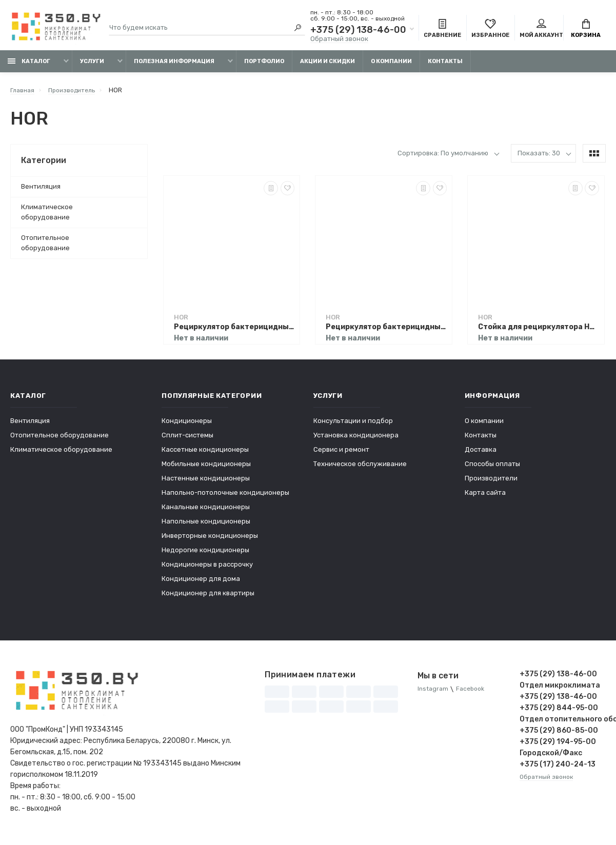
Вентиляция (41, 190)
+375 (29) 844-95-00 (559, 712)
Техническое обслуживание (360, 468)
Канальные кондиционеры (206, 511)
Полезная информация (174, 65)
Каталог (29, 65)
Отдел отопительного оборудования (563, 723)
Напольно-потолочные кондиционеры (225, 497)
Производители (491, 482)
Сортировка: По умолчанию (443, 157)
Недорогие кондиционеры (205, 554)
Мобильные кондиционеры (206, 468)
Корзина (586, 30)
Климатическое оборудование (47, 216)
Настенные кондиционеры (206, 482)
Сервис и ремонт (341, 454)
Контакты (445, 65)
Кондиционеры (187, 425)
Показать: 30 (539, 157)
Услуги (92, 65)
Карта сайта (485, 497)
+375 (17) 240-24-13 (558, 768)
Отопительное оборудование (45, 247)
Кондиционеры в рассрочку (207, 568)
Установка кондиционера (356, 439)
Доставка (481, 454)
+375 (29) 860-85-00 (559, 735)
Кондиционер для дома (201, 583)
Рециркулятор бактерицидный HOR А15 (386, 331)
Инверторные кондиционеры (210, 540)
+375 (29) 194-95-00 (558, 746)
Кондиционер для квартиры (208, 597)
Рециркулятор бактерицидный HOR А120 (234, 331)
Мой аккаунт (541, 30)
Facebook (474, 693)
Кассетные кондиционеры (205, 454)
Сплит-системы (187, 439)
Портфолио (264, 65)
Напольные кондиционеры (206, 525)
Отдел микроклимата (560, 689)
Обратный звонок (339, 40)
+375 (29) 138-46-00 (358, 31)
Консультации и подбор (353, 425)
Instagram (434, 693)
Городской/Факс (551, 757)
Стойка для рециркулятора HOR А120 (539, 331)
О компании (391, 65)
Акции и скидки (327, 65)
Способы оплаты (492, 468)
